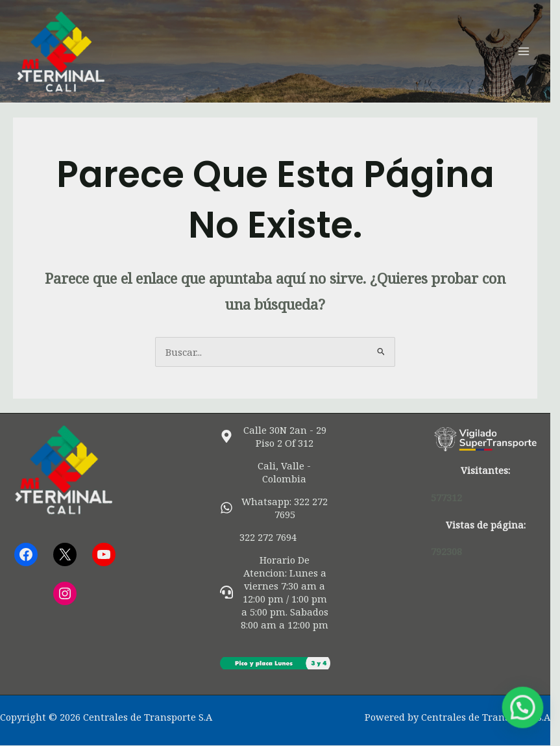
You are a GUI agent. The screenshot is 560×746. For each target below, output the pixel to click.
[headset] (280, 592)
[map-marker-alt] (280, 436)
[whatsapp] (280, 508)
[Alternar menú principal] (533, 51)
